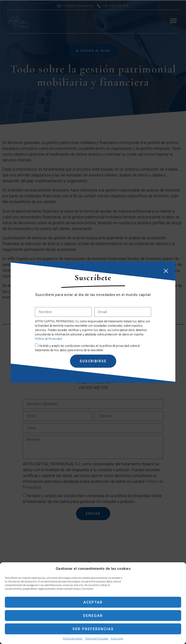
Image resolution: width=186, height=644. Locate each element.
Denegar (93, 616)
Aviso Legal (117, 639)
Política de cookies (73, 639)
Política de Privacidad (97, 639)
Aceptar (93, 602)
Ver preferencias (93, 629)
